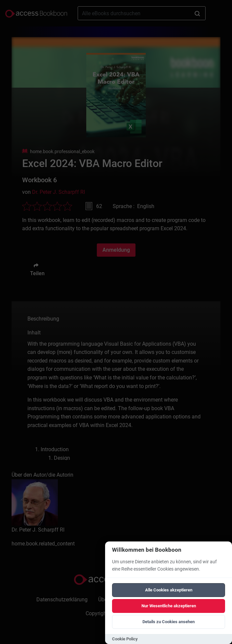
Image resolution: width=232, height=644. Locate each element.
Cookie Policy (125, 639)
